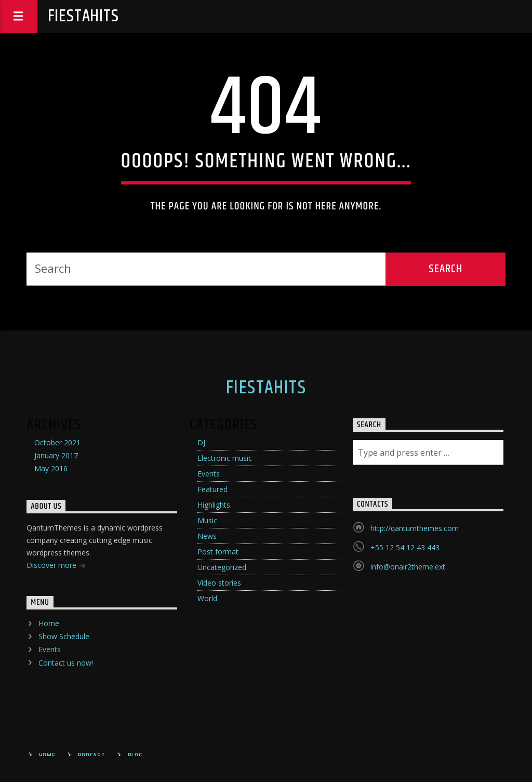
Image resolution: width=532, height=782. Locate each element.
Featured (212, 489)
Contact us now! (66, 663)
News (207, 536)
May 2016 (51, 468)
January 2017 (56, 455)
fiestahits (83, 16)
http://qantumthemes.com (415, 528)
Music (207, 520)
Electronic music (225, 458)
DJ (201, 442)
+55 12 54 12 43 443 (405, 547)
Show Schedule (64, 636)
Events (209, 474)
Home (49, 623)
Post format (218, 552)
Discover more (56, 566)
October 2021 (57, 442)
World (207, 598)
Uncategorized (222, 567)
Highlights (214, 505)
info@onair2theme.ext (408, 567)
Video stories (219, 583)
